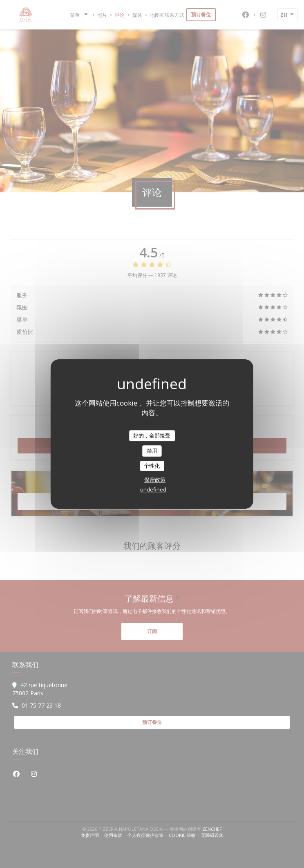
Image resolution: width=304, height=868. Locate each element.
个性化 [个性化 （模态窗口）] (152, 466)
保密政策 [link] (155, 480)
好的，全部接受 (152, 435)
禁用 (152, 451)
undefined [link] (153, 489)
